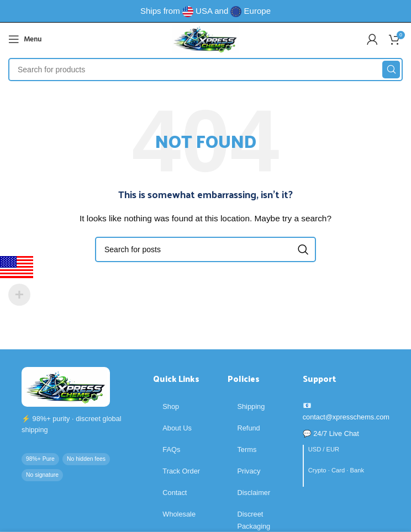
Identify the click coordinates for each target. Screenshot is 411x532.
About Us (177, 428)
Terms (247, 449)
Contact (175, 493)
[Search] (205, 70)
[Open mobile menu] (25, 39)
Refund (248, 428)
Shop (171, 406)
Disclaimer (254, 493)
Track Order (181, 471)
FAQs (171, 449)
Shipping (251, 406)
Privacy (249, 471)
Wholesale (179, 514)
